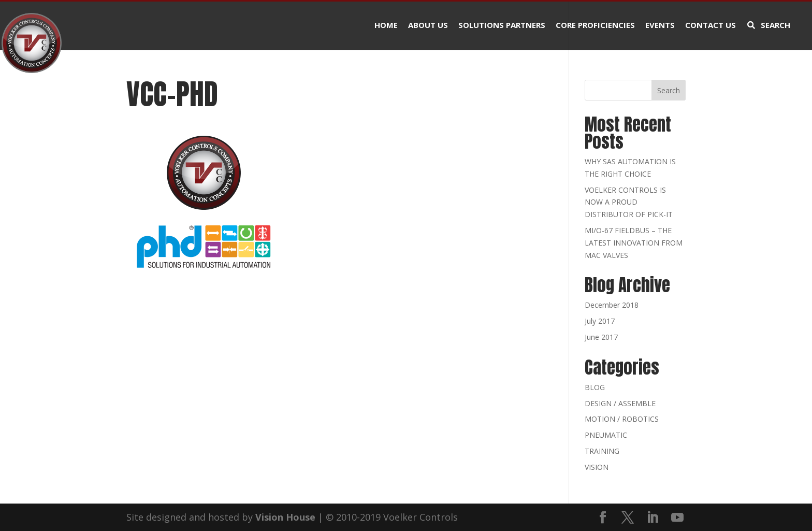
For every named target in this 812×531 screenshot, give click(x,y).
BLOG (595, 387)
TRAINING (602, 451)
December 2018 (612, 305)
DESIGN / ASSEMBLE (620, 403)
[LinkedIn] (653, 518)
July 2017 (600, 321)
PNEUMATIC (606, 435)
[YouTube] (677, 518)
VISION (597, 467)
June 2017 (601, 337)
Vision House (285, 517)
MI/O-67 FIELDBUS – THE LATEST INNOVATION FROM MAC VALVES (634, 243)
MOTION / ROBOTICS (622, 419)
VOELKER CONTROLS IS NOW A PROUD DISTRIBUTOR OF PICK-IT (629, 202)
